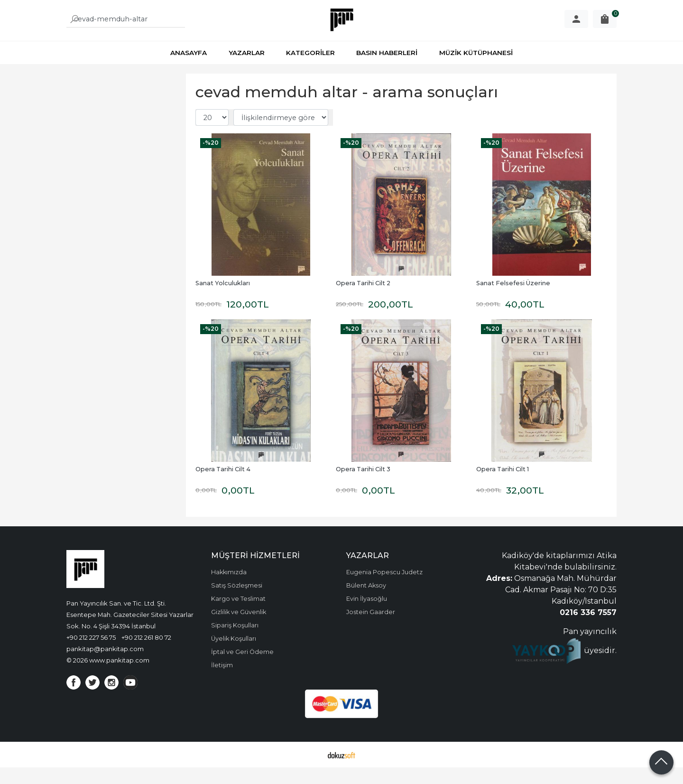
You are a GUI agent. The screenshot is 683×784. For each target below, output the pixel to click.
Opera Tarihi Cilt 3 (363, 486)
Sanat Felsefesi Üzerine (513, 300)
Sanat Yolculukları (223, 300)
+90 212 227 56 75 (91, 654)
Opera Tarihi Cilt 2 (363, 300)
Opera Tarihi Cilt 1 (503, 486)
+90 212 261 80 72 (146, 654)
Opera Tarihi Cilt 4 (223, 486)
